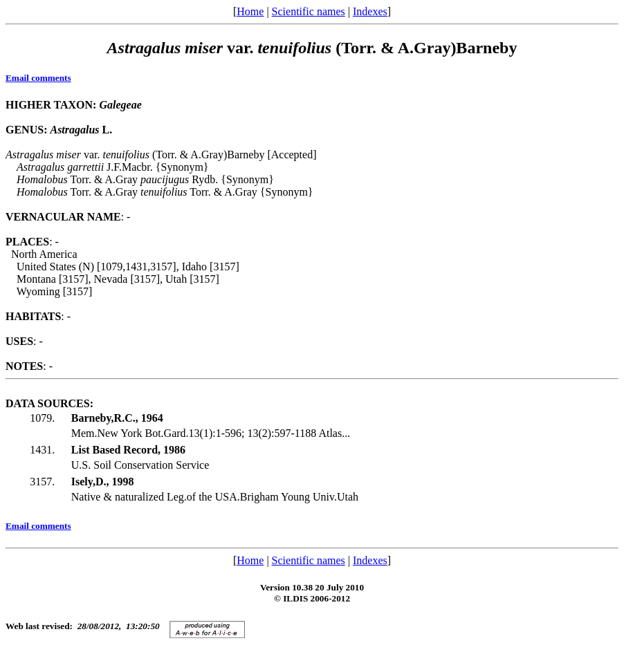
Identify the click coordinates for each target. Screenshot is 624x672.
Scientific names (309, 11)
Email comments (38, 78)
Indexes (370, 11)
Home (250, 11)
